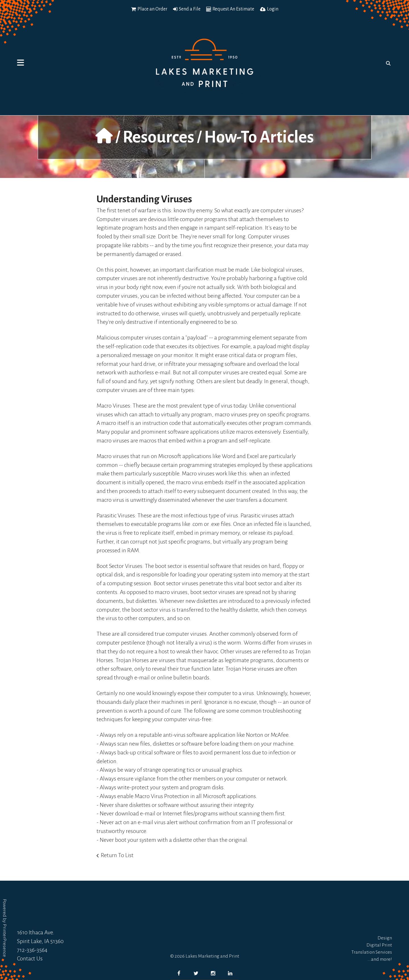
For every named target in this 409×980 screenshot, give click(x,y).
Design (385, 938)
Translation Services (372, 952)
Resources (158, 137)
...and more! (380, 959)
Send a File (190, 9)
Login (273, 9)
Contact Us (30, 958)
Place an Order (152, 9)
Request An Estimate (233, 9)
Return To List (117, 855)
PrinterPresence (5, 940)
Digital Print (379, 945)
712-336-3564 (32, 950)
